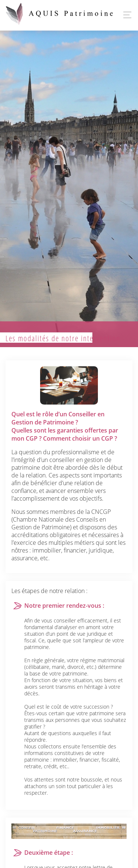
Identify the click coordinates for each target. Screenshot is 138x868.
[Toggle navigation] (125, 15)
